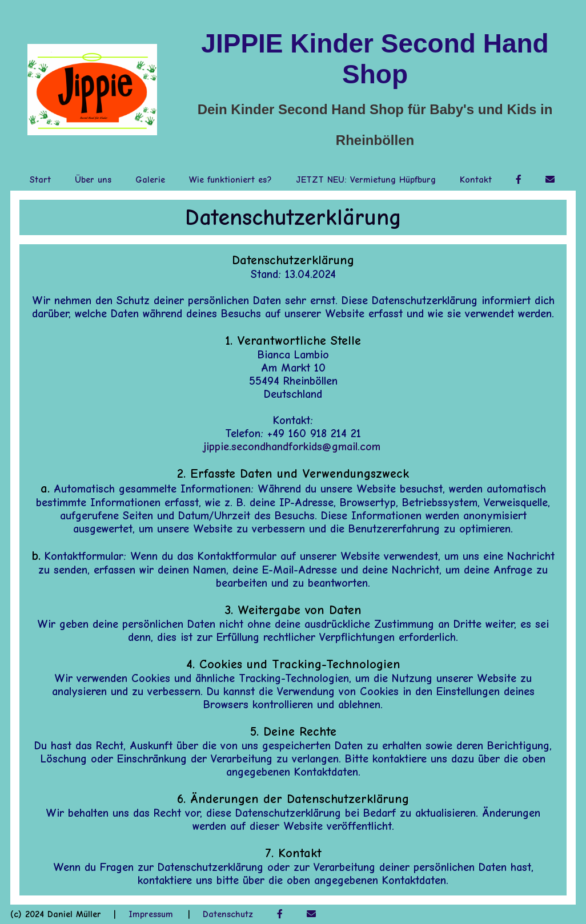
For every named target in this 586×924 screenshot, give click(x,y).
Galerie (150, 180)
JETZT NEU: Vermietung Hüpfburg (366, 180)
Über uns (93, 180)
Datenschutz (228, 914)
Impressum (151, 914)
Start (40, 180)
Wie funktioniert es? (230, 180)
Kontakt (476, 180)
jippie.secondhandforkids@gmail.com (292, 447)
